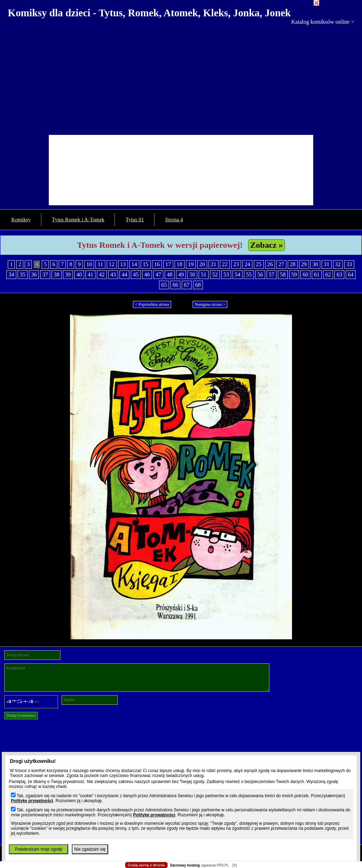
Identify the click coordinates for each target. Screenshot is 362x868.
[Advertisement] (181, 78)
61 (317, 275)
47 (158, 275)
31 (327, 264)
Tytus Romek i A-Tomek (78, 219)
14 (134, 264)
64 (351, 275)
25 (259, 264)
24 (247, 264)
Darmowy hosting (185, 865)
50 (192, 275)
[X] (234, 865)
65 (164, 285)
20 (202, 264)
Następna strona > (210, 304)
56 (260, 275)
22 (225, 264)
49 (181, 275)
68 (198, 285)
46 (147, 275)
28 (293, 264)
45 (136, 275)
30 (315, 264)
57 (271, 275)
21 (214, 264)
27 (281, 264)
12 (112, 264)
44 (124, 275)
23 (236, 264)
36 (34, 275)
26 (270, 264)
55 (249, 275)
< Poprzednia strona (152, 304)
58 (283, 275)
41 (90, 275)
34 (11, 275)
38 (57, 275)
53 (226, 275)
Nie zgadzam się (90, 849)
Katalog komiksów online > (323, 22)
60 (305, 275)
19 (191, 264)
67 (187, 285)
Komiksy (21, 219)
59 (294, 275)
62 (328, 275)
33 (349, 264)
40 (79, 275)
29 (304, 264)
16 (157, 264)
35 (23, 275)
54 (238, 275)
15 (146, 264)
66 (175, 285)
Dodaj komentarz (21, 715)
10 (89, 264)
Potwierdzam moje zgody (39, 849)
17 (168, 264)
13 (123, 264)
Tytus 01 (135, 219)
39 (68, 275)
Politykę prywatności (32, 801)
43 (113, 275)
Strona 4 (174, 219)
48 (170, 275)
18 (180, 264)
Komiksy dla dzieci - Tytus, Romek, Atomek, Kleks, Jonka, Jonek (149, 13)
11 (100, 264)
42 (102, 275)
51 (204, 275)
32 (338, 264)
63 (339, 275)
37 (45, 275)
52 (215, 275)
